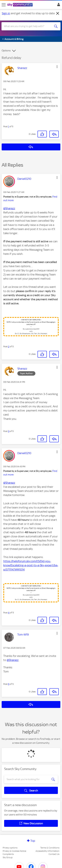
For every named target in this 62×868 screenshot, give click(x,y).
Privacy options (10, 848)
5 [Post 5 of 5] (9, 684)
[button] (57, 67)
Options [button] (6, 51)
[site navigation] (4, 5)
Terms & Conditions (50, 848)
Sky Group (8, 857)
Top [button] (33, 841)
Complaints (8, 854)
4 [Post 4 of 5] (9, 613)
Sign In (58, 5)
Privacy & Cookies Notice (14, 851)
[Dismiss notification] (58, 13)
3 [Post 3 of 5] (9, 431)
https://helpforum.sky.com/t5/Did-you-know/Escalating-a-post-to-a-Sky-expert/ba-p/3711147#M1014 (31, 565)
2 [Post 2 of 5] (9, 346)
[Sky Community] (20, 5)
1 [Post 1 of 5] (9, 126)
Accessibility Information (47, 851)
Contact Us (54, 854)
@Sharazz (9, 208)
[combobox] (28, 26)
